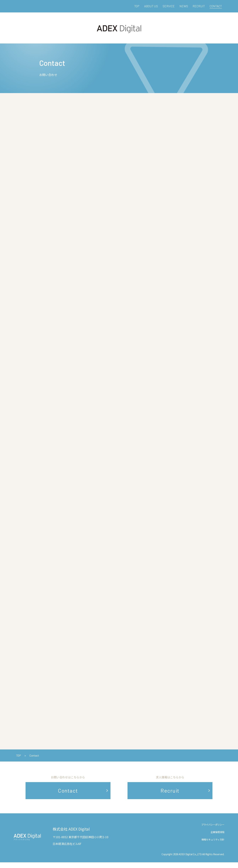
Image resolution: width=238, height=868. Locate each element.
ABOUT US (151, 6)
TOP (137, 6)
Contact (68, 796)
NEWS (184, 6)
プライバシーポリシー (213, 830)
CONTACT (216, 6)
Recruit (170, 796)
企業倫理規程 (217, 838)
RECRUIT (199, 6)
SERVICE (169, 6)
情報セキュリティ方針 (213, 845)
